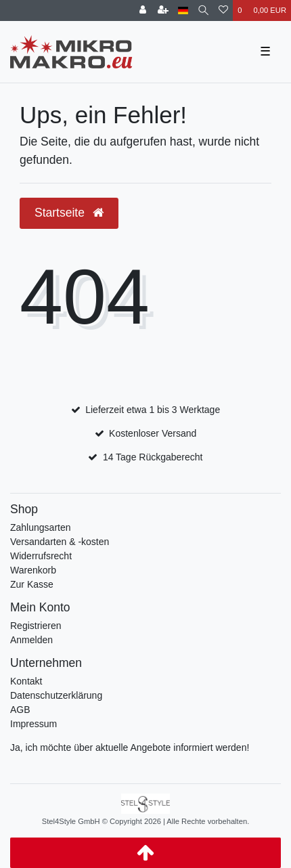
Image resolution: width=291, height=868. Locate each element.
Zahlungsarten (41, 527)
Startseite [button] (69, 213)
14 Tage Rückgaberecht (153, 457)
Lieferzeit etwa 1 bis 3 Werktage (153, 410)
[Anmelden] (143, 10)
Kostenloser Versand (153, 433)
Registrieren (36, 626)
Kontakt (26, 681)
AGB (20, 710)
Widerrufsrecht (41, 556)
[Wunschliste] (223, 10)
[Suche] (203, 10)
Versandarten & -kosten (60, 542)
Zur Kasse (32, 584)
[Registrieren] (163, 10)
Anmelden (31, 640)
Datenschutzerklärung (56, 695)
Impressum (33, 724)
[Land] (183, 10)
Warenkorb (33, 570)
